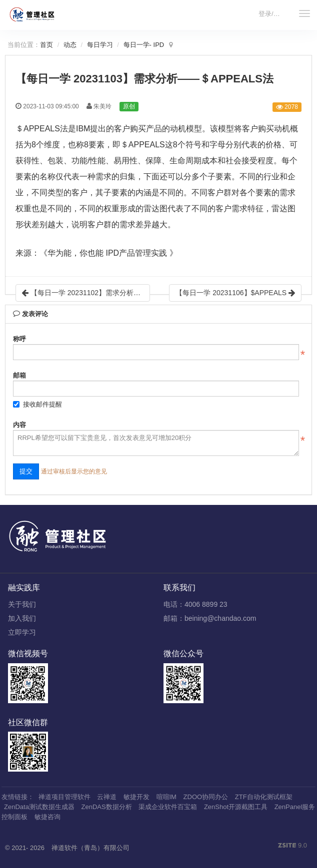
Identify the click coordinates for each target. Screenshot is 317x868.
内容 (19, 425)
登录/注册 (272, 14)
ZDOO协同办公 (206, 797)
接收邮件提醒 (37, 404)
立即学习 (22, 632)
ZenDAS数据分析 (107, 807)
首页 (46, 45)
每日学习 (100, 45)
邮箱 (19, 375)
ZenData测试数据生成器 (39, 807)
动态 (70, 45)
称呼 (19, 339)
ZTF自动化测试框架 (264, 797)
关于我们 (22, 604)
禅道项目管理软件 (64, 797)
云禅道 (107, 797)
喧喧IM (166, 797)
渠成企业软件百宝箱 (168, 807)
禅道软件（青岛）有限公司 (90, 848)
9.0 (292, 846)
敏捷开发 (136, 797)
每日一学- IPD (144, 45)
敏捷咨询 (47, 817)
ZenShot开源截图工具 (236, 807)
